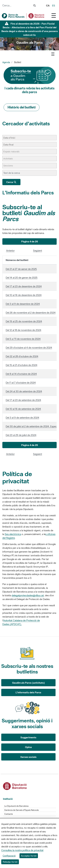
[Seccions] (10, 166)
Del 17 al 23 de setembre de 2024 (23, 400)
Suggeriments (28, 737)
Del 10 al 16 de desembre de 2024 (24, 295)
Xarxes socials (28, 757)
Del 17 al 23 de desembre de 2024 (24, 286)
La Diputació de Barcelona (16, 806)
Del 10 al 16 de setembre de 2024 (23, 409)
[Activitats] (10, 159)
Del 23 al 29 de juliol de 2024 (21, 435)
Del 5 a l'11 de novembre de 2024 (23, 339)
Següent (38, 250)
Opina (28, 747)
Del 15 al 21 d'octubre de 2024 (21, 365)
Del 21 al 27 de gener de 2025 (21, 269)
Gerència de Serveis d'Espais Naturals (21, 810)
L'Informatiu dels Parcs (28, 193)
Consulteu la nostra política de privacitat (22, 850)
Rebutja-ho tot (10, 862)
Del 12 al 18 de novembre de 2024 (23, 330)
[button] (29, 241)
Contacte (8, 814)
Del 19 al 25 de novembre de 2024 (24, 321)
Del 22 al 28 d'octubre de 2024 (22, 356)
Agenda (6, 62)
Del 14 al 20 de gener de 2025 (22, 278)
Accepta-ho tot (29, 856)
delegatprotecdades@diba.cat (28, 595)
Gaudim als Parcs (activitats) (28, 683)
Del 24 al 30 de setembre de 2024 (24, 391)
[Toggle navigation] (54, 15)
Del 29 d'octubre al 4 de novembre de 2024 (29, 348)
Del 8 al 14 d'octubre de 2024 (21, 374)
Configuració (9, 856)
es (54, 5)
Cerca (11, 182)
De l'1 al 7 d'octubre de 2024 (21, 383)
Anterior (10, 250)
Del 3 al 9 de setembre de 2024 (22, 418)
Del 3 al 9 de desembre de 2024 (23, 304)
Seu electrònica (13, 534)
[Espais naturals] (13, 151)
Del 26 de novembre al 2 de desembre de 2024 (31, 313)
